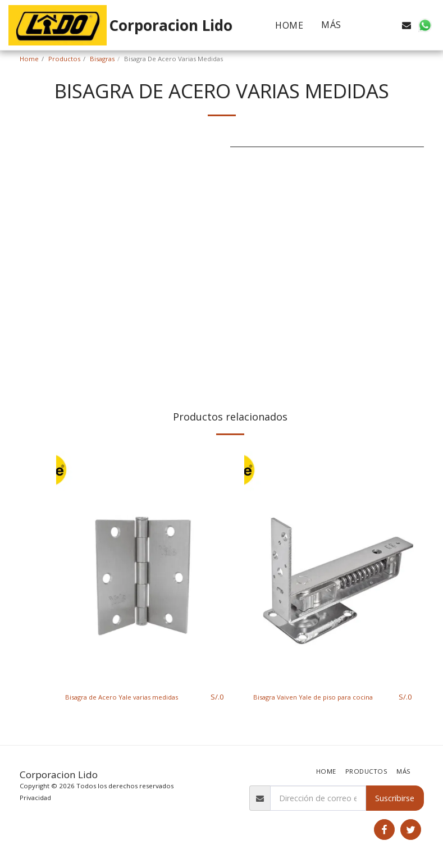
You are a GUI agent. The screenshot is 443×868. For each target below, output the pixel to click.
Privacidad (35, 798)
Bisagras (102, 59)
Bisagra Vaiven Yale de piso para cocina (314, 703)
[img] (145, 564)
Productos (64, 59)
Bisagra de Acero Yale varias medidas (134, 697)
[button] (371, 25)
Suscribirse (395, 798)
